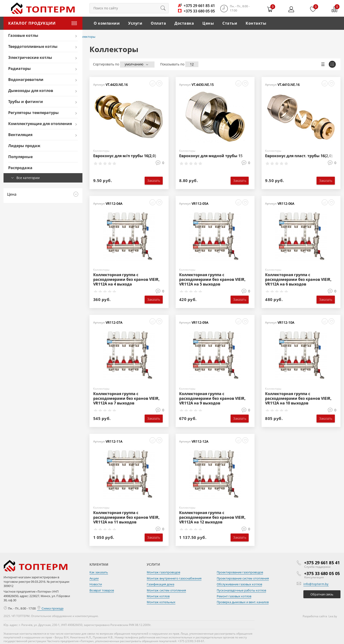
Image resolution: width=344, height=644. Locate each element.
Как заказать (99, 572)
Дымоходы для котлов (31, 91)
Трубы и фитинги (26, 102)
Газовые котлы (23, 35)
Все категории (28, 178)
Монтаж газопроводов (163, 572)
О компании (107, 23)
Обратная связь (322, 594)
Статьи (230, 23)
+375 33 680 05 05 (199, 11)
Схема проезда (50, 608)
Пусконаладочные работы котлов (241, 590)
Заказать (154, 181)
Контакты (256, 23)
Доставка (184, 23)
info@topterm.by (316, 584)
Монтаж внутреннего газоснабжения (174, 578)
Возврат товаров (102, 590)
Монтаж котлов (158, 596)
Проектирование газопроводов (240, 572)
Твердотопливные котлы (33, 46)
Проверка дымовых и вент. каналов (243, 602)
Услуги (135, 23)
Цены (208, 23)
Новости (96, 584)
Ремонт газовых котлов (234, 596)
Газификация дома (160, 584)
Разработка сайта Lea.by (320, 616)
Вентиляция (20, 135)
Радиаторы (19, 69)
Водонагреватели (26, 80)
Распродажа (20, 168)
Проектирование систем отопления (243, 578)
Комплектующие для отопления (40, 124)
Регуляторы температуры (33, 113)
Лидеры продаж (24, 146)
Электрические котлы (30, 57)
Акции (94, 578)
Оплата (158, 23)
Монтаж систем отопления (166, 590)
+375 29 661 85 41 (199, 6)
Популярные (20, 157)
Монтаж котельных (161, 602)
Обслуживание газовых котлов (239, 584)
